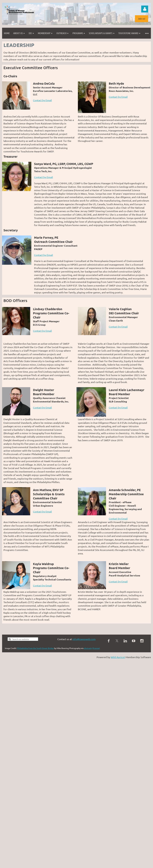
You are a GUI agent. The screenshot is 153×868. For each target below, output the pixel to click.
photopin (88, 648)
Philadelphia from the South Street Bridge (35, 648)
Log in (145, 9)
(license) (96, 648)
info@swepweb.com (84, 639)
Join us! (142, 19)
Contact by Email (42, 100)
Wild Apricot (118, 657)
